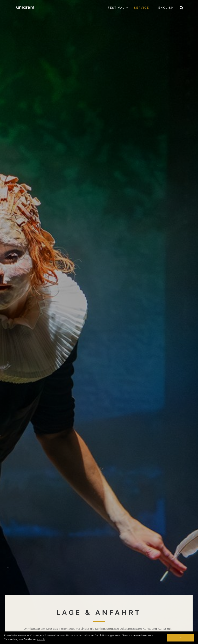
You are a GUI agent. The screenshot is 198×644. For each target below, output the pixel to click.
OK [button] (180, 638)
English (166, 8)
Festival (118, 8)
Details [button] (41, 640)
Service (143, 8)
